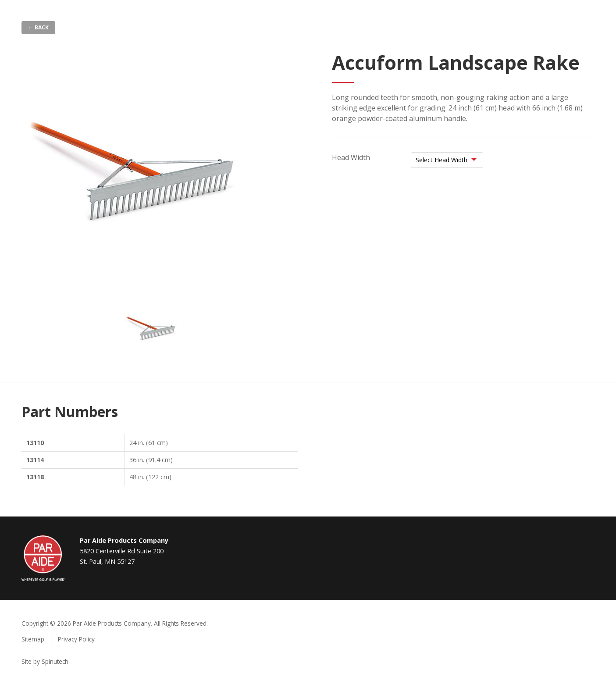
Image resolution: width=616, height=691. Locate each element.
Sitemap (33, 639)
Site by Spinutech (45, 661)
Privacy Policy (76, 639)
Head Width (351, 157)
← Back (38, 27)
